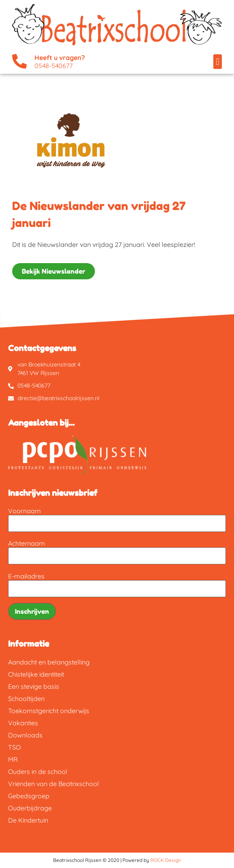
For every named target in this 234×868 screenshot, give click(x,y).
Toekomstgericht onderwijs (49, 711)
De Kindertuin (28, 820)
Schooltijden (26, 699)
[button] (218, 62)
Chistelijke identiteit (36, 674)
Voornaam (25, 511)
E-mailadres (26, 576)
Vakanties (23, 723)
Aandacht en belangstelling (49, 662)
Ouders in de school (38, 772)
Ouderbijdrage (30, 808)
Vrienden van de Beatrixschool (54, 784)
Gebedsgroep (29, 796)
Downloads (25, 735)
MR (13, 759)
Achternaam (27, 543)
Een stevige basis (34, 686)
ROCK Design (166, 860)
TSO (14, 747)
